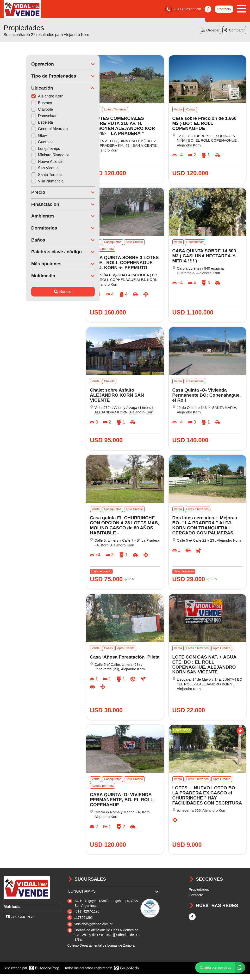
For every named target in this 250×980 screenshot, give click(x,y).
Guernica (20, 143)
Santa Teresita (24, 176)
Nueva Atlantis (24, 163)
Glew (16, 136)
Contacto (224, 10)
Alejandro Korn (25, 97)
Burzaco (19, 104)
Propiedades (199, 891)
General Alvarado (27, 130)
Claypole (19, 110)
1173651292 (83, 919)
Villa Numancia (25, 182)
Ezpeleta (19, 124)
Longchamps (23, 149)
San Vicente (22, 169)
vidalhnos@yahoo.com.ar (94, 925)
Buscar (40, 293)
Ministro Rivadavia (28, 156)
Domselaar (21, 117)
